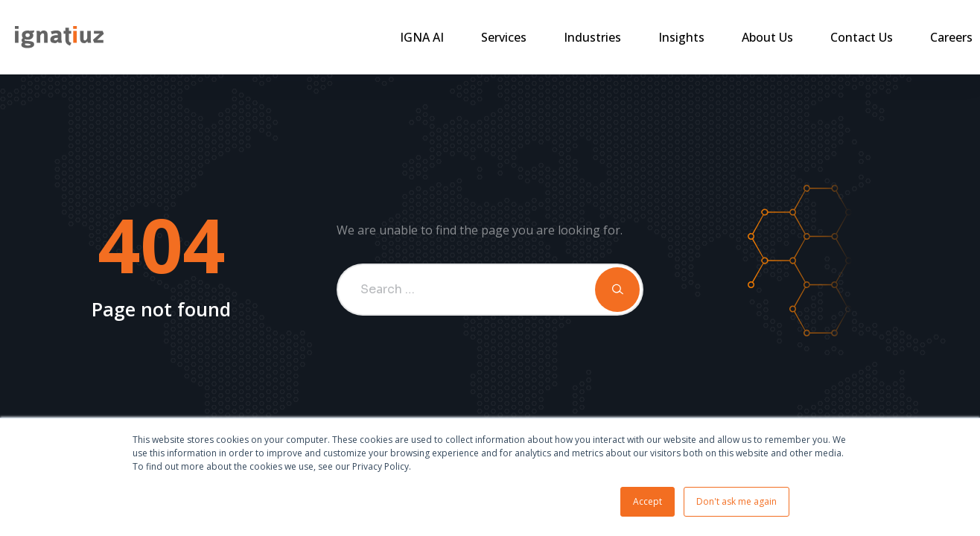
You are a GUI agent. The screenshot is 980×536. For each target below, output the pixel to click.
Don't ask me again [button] (736, 501)
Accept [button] (647, 501)
